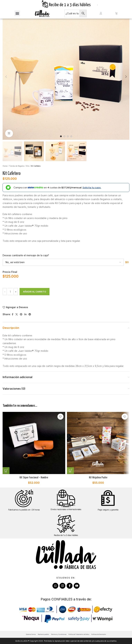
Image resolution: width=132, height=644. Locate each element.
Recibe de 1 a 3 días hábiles (66, 535)
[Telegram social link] (30, 314)
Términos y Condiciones (59, 634)
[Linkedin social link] (25, 314)
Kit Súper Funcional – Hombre (34, 478)
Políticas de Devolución (99, 634)
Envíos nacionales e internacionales (66, 509)
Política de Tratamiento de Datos (79, 634)
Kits (28, 166)
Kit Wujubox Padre (98, 478)
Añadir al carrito (35, 292)
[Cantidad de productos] (10, 292)
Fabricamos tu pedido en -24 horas (24, 510)
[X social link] (17, 314)
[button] (17, 13)
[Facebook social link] (13, 314)
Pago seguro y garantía (108, 510)
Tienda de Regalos (17, 166)
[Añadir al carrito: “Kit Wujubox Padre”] (70, 471)
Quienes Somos (31, 634)
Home (5, 166)
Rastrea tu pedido (43, 634)
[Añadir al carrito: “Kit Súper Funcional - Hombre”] (6, 471)
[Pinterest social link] (21, 314)
